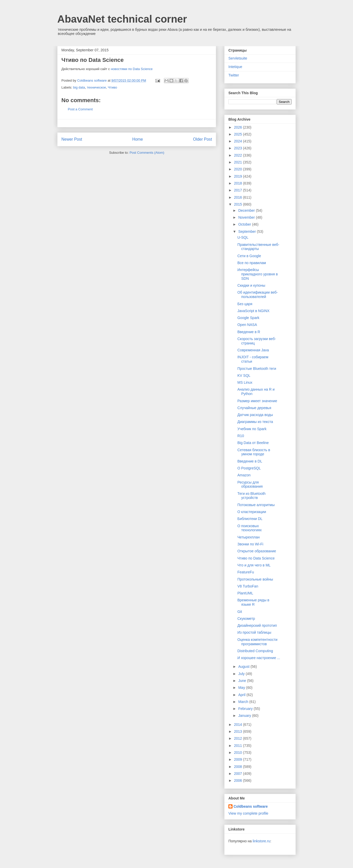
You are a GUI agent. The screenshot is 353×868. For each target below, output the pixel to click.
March (244, 702)
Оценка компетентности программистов (257, 642)
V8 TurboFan (248, 586)
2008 (239, 767)
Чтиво (113, 87)
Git (240, 612)
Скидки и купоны (251, 285)
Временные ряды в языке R (253, 602)
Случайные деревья (254, 408)
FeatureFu (246, 572)
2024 (239, 141)
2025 (239, 134)
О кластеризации (252, 512)
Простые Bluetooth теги (257, 369)
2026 (239, 127)
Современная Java (253, 350)
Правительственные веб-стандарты (258, 247)
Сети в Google (249, 256)
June (243, 681)
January (245, 716)
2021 (239, 162)
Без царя (245, 304)
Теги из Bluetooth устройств (252, 496)
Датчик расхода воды (255, 415)
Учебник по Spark (252, 429)
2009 (239, 759)
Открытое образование (257, 551)
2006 (239, 780)
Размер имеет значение (257, 401)
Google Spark (248, 318)
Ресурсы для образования (250, 484)
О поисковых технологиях (250, 528)
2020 (239, 169)
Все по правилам (252, 263)
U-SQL (243, 237)
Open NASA (247, 325)
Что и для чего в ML (254, 565)
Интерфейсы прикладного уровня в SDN (258, 274)
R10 (241, 436)
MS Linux (245, 382)
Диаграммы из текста (255, 422)
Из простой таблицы (254, 632)
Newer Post (72, 139)
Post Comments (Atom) (147, 153)
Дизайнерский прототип (257, 625)
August (244, 667)
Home (138, 139)
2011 (239, 746)
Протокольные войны (255, 579)
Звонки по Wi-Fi (250, 544)
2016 (239, 197)
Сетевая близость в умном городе (254, 452)
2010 (239, 753)
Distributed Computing (255, 651)
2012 (239, 738)
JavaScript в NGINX (253, 311)
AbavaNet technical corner (122, 19)
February (246, 709)
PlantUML (245, 593)
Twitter (234, 75)
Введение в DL (250, 461)
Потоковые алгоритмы (256, 505)
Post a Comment (80, 109)
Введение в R (249, 332)
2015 (239, 204)
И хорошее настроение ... (259, 658)
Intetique (235, 67)
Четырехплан (249, 537)
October (245, 224)
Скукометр (246, 619)
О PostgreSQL (249, 468)
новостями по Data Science (132, 69)
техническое (96, 87)
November (247, 217)
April (242, 695)
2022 (239, 155)
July (242, 674)
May (242, 688)
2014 (239, 725)
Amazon (244, 475)
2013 (239, 731)
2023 (239, 148)
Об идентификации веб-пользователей (258, 295)
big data (79, 87)
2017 (239, 190)
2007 (239, 774)
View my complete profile (248, 813)
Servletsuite (238, 58)
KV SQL (244, 375)
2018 (239, 183)
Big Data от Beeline (253, 443)
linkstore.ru (261, 841)
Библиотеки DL (250, 519)
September (247, 232)
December (247, 210)
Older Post (202, 139)
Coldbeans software (251, 806)
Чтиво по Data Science (256, 558)
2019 (239, 176)
